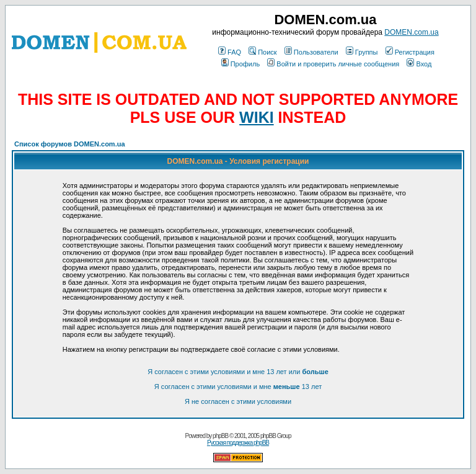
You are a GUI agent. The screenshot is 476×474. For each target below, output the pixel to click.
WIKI (257, 117)
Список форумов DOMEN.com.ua (70, 144)
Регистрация (410, 52)
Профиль (241, 64)
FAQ (230, 52)
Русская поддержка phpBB (238, 443)
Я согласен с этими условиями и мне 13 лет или (238, 372)
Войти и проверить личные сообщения (333, 64)
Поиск (262, 52)
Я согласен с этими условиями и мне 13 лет (238, 387)
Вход (419, 64)
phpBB (220, 436)
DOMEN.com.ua (411, 32)
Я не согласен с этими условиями (238, 401)
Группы (362, 52)
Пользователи (311, 52)
